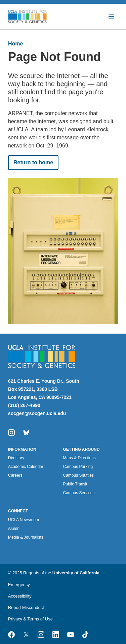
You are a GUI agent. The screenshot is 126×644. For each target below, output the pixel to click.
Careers (15, 475)
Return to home (33, 162)
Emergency (19, 585)
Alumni (14, 529)
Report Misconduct (26, 607)
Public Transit (75, 484)
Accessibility (20, 596)
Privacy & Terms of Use (30, 619)
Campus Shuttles (78, 475)
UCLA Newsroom (24, 520)
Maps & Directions (79, 458)
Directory (16, 458)
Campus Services (79, 493)
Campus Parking (78, 467)
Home (15, 44)
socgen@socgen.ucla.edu (37, 413)
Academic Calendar (26, 467)
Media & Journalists (26, 537)
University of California (76, 573)
